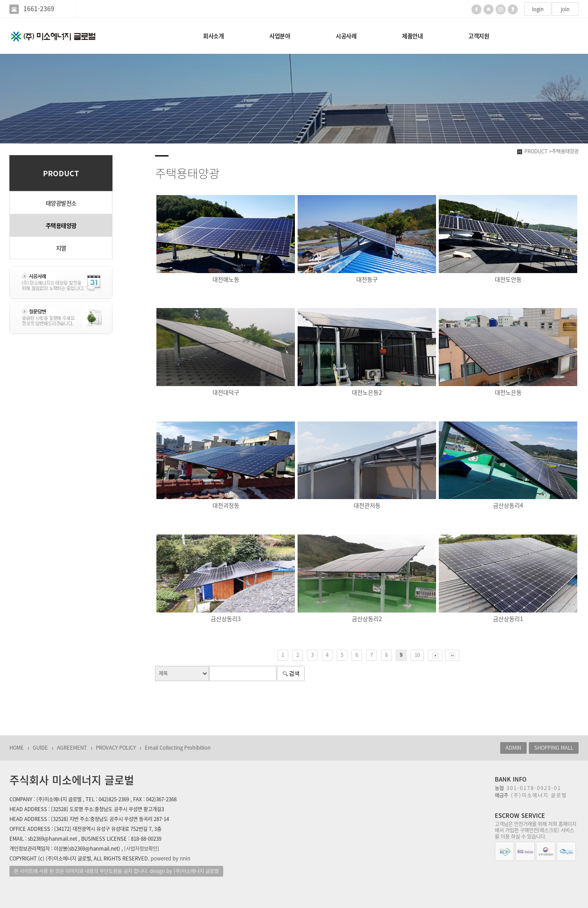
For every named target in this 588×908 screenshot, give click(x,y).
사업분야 (280, 36)
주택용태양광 (61, 225)
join (565, 9)
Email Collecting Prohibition (178, 748)
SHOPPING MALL (554, 748)
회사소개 (213, 36)
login (538, 9)
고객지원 (479, 36)
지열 (61, 248)
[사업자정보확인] (142, 849)
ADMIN (513, 748)
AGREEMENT (72, 748)
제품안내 (412, 36)
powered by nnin (171, 858)
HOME (17, 748)
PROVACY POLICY (116, 748)
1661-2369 (39, 9)
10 (417, 655)
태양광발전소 (61, 203)
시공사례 (346, 36)
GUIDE (40, 748)
